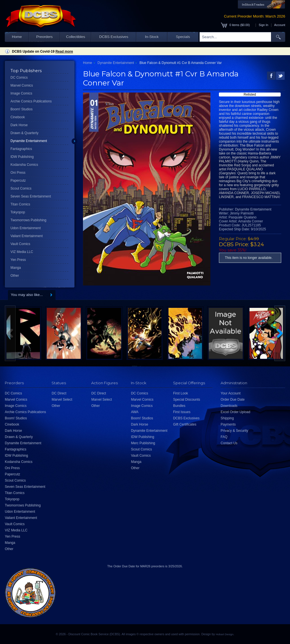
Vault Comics (20, 244)
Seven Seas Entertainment (31, 196)
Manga (16, 268)
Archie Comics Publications (31, 101)
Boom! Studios (22, 109)
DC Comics (19, 78)
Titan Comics (20, 204)
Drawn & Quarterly (24, 133)
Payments (228, 424)
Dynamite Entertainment (29, 141)
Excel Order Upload (235, 412)
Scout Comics (21, 188)
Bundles (179, 406)
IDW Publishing (22, 157)
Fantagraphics (21, 149)
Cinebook (18, 117)
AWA (135, 412)
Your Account (231, 393)
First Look (181, 393)
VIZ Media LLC (22, 252)
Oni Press (18, 173)
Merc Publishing (143, 443)
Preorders (44, 37)
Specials (183, 37)
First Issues (182, 412)
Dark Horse (19, 125)
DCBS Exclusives (114, 37)
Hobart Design (225, 634)
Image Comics (21, 93)
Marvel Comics (22, 85)
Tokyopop (18, 212)
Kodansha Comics (24, 165)
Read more (64, 51)
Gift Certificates (185, 424)
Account (280, 25)
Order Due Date (233, 400)
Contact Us (229, 443)
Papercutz (18, 181)
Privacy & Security (234, 431)
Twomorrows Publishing (28, 220)
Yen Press (18, 260)
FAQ (224, 437)
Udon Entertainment (26, 228)
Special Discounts (186, 400)
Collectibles (75, 37)
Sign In (264, 25)
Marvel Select (62, 400)
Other (15, 276)
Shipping (227, 418)
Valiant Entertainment (27, 236)
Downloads (229, 406)
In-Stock (152, 37)
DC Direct (59, 393)
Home (17, 37)
